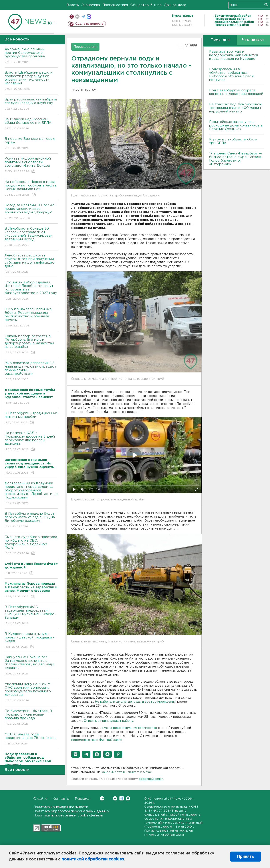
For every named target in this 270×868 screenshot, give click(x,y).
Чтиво (156, 5)
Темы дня (220, 40)
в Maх (147, 772)
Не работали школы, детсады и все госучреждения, (136, 702)
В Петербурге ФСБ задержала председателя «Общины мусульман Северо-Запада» (31, 615)
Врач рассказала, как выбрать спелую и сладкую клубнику (31, 104)
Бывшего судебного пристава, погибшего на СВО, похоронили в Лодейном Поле (31, 545)
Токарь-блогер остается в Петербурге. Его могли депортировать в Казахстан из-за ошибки (31, 345)
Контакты (61, 799)
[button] (75, 754)
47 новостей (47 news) (165, 799)
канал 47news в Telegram (120, 772)
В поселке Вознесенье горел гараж (31, 144)
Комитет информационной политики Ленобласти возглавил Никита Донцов (31, 165)
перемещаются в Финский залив (97, 740)
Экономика (91, 5)
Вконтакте (102, 798)
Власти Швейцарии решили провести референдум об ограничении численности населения (31, 81)
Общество (140, 5)
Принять (246, 856)
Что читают (253, 40)
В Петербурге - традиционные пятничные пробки (31, 418)
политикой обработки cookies (93, 859)
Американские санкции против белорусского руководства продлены (31, 56)
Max (128, 798)
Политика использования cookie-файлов (68, 815)
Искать (266, 5)
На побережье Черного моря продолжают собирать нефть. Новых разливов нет (31, 189)
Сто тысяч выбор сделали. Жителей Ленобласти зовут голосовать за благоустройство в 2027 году (31, 291)
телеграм (83, 17)
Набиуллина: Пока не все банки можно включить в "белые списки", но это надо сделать (31, 666)
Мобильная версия (72, 17)
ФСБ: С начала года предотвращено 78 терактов (31, 739)
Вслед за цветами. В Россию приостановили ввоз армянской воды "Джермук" (31, 212)
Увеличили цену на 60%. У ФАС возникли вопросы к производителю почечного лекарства (31, 693)
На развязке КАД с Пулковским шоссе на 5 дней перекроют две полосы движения (31, 441)
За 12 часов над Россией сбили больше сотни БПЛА (31, 124)
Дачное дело (175, 5)
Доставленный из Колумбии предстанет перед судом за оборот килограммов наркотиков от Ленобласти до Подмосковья (31, 493)
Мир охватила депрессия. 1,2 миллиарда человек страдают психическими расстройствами (31, 371)
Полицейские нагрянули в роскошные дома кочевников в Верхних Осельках (236, 125)
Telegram (122, 798)
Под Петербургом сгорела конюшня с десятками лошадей (236, 92)
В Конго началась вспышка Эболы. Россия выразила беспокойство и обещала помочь (31, 318)
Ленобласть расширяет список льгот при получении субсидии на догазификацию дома (31, 264)
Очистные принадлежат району (108, 721)
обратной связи (151, 779)
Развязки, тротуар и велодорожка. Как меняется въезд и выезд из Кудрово (233, 55)
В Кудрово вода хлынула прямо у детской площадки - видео (31, 641)
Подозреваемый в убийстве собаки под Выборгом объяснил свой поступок (231, 75)
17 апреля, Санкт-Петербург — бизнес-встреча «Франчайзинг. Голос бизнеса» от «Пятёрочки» (236, 159)
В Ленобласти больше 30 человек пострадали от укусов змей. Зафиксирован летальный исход (31, 237)
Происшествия (115, 5)
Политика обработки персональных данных (71, 811)
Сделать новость (89, 24)
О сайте (40, 799)
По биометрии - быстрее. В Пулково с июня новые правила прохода (31, 718)
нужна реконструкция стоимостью (130, 728)
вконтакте (77, 17)
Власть (73, 5)
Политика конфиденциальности (61, 807)
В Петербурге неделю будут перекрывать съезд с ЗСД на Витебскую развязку (31, 520)
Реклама (82, 799)
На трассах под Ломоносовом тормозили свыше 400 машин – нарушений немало (236, 108)
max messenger (89, 17)
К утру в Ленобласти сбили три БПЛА (233, 141)
